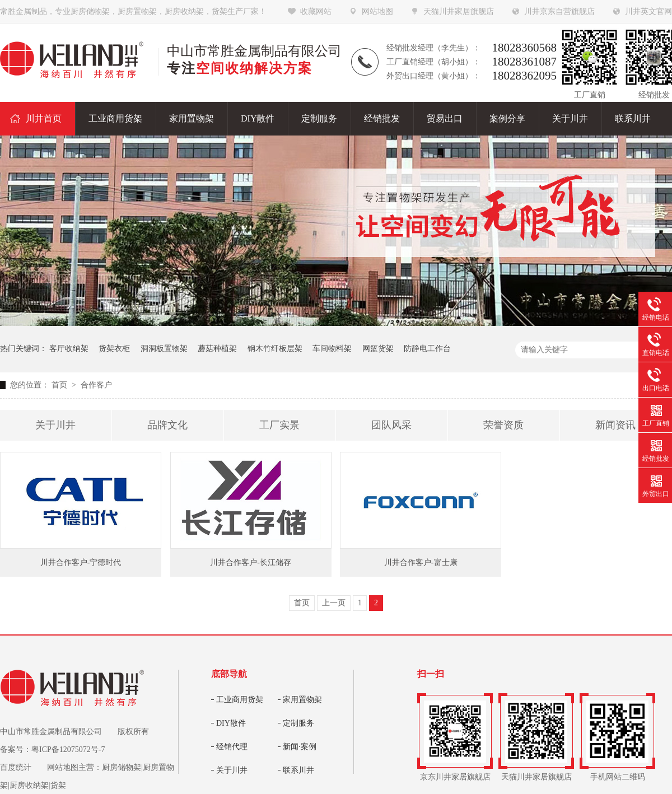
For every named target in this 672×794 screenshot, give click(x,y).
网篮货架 (378, 349)
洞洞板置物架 (164, 349)
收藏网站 (316, 11)
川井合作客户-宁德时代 (81, 562)
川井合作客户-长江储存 (251, 562)
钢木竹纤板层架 (275, 349)
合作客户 (96, 385)
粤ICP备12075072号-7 (68, 749)
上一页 (334, 603)
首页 (60, 385)
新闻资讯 (615, 425)
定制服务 (298, 723)
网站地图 (377, 11)
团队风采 (391, 425)
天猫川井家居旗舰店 (459, 11)
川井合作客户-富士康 (421, 562)
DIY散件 (231, 723)
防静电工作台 (427, 349)
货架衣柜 (114, 349)
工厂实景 (279, 425)
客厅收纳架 (69, 349)
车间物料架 (332, 349)
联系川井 (298, 770)
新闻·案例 (300, 747)
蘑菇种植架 (217, 349)
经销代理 (232, 747)
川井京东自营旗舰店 (559, 11)
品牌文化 (167, 425)
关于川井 (55, 425)
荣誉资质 (503, 425)
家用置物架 (302, 700)
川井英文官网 (648, 11)
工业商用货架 (240, 700)
